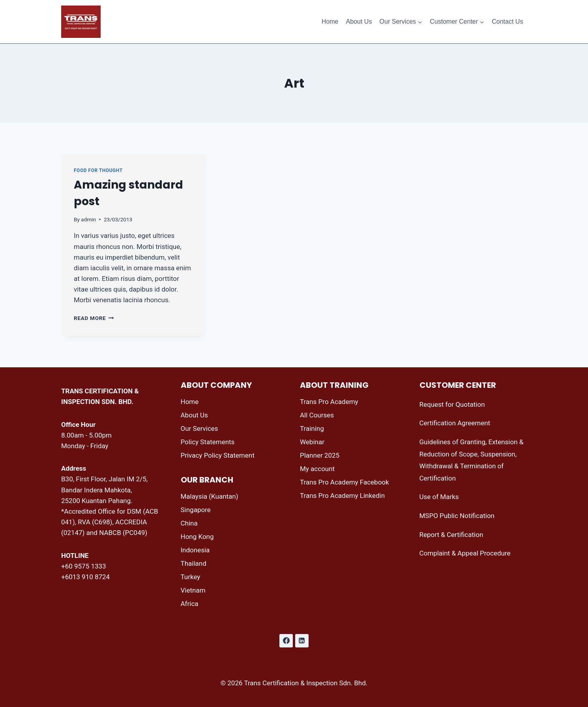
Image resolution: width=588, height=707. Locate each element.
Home (330, 22)
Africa (190, 604)
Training (312, 428)
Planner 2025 (320, 455)
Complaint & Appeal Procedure (465, 553)
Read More (94, 318)
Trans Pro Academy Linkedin (342, 496)
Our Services (199, 428)
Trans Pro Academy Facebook (345, 482)
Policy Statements (208, 442)
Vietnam (193, 590)
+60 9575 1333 (84, 566)
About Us (359, 22)
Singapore (196, 510)
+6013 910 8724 (85, 577)
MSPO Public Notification (457, 516)
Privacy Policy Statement (218, 455)
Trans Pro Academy (329, 402)
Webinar (312, 442)
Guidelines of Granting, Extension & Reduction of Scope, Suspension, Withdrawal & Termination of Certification (472, 460)
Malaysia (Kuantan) (210, 496)
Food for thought (98, 170)
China (189, 523)
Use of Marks (439, 497)
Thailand (194, 563)
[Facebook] (286, 641)
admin (88, 219)
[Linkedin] (302, 641)
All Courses (317, 415)
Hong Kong (197, 537)
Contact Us (507, 22)
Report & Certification (451, 535)
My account (317, 469)
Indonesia (195, 550)
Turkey (191, 577)
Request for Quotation (452, 404)
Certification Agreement (455, 423)
